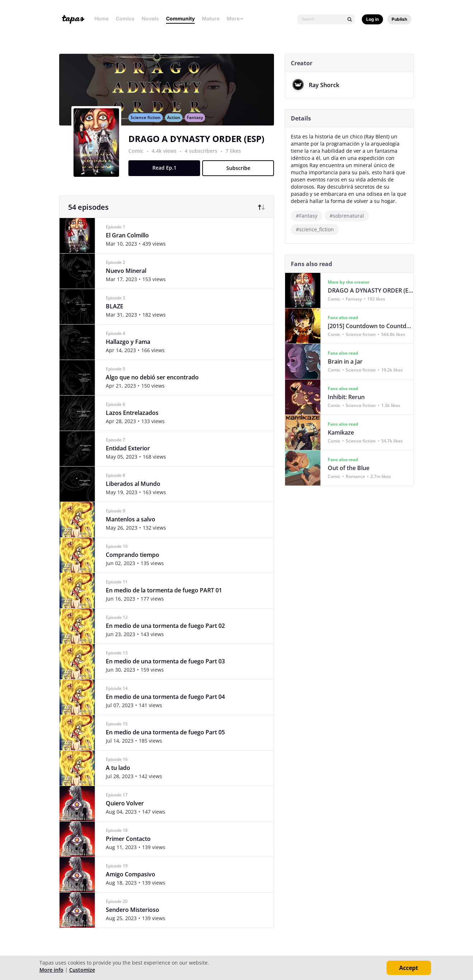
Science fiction (148, 125)
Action (177, 125)
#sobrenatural (350, 216)
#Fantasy (309, 216)
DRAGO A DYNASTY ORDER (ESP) (199, 146)
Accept (409, 968)
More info (51, 970)
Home (101, 18)
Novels (150, 18)
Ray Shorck (327, 85)
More (235, 18)
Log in (372, 19)
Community (180, 18)
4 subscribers (205, 159)
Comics (125, 18)
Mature (211, 18)
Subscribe (241, 176)
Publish (399, 19)
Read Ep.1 (167, 176)
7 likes (236, 159)
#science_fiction (318, 229)
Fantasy (198, 125)
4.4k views (168, 159)
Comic (139, 159)
